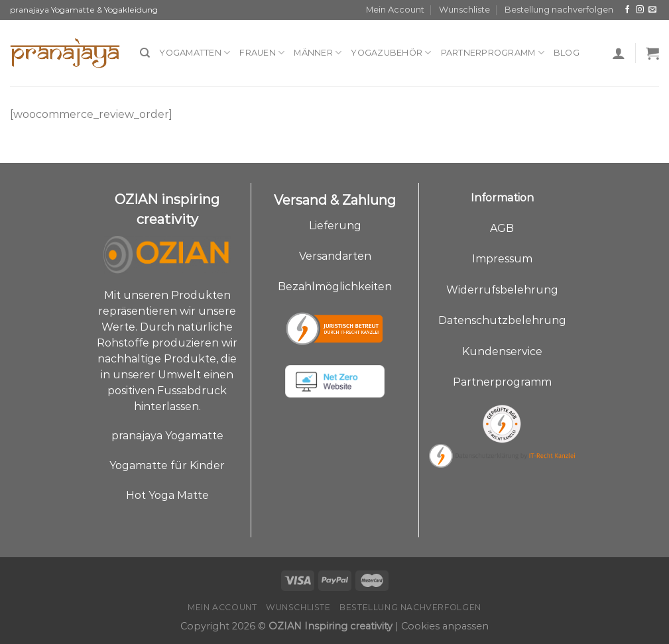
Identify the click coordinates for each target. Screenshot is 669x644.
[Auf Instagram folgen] (640, 10)
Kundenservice (502, 351)
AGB (502, 228)
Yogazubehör (391, 53)
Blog (567, 53)
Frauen (262, 53)
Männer (318, 53)
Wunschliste (464, 10)
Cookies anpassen (445, 626)
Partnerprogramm (493, 53)
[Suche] (145, 53)
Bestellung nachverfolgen (559, 10)
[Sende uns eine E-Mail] (652, 10)
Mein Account (395, 10)
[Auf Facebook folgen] (627, 10)
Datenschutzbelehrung (502, 320)
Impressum (502, 259)
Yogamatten (195, 53)
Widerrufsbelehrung (502, 290)
